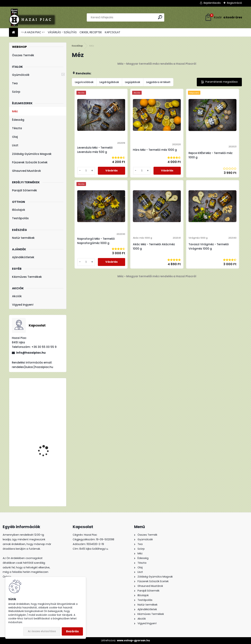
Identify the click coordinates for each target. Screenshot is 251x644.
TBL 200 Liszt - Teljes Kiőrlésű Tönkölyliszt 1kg (48, 432)
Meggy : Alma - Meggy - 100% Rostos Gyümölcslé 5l (48, 406)
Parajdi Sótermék (25, 190)
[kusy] (81, 179)
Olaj (15, 137)
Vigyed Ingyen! (23, 305)
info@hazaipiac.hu (31, 353)
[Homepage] (13, 32)
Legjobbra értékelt (158, 82)
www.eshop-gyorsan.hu (133, 640)
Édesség (18, 120)
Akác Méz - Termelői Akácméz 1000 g (132, 255)
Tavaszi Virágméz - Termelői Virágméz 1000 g (177, 255)
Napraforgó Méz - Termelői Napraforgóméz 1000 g (219, 152)
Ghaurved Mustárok (26, 171)
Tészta (17, 128)
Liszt (15, 145)
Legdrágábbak (109, 82)
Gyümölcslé (21, 75)
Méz (15, 111)
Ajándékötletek (23, 257)
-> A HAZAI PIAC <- (33, 32)
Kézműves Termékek (27, 277)
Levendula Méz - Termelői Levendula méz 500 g (93, 152)
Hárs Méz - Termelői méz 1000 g (135, 152)
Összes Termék (23, 55)
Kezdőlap (77, 46)
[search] (160, 17)
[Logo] (34, 17)
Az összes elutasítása (42, 631)
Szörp (16, 92)
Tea (15, 83)
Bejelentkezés (212, 3)
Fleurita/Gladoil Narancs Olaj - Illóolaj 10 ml (48, 476)
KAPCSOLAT (113, 32)
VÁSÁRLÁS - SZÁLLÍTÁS (62, 32)
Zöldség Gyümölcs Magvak (32, 154)
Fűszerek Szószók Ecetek (30, 162)
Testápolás (20, 218)
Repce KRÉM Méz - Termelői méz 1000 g (175, 157)
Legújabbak (133, 82)
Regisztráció (234, 3)
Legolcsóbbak (84, 82)
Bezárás (72, 631)
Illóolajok (19, 210)
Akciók (17, 296)
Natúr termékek (23, 238)
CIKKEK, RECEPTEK (91, 32)
